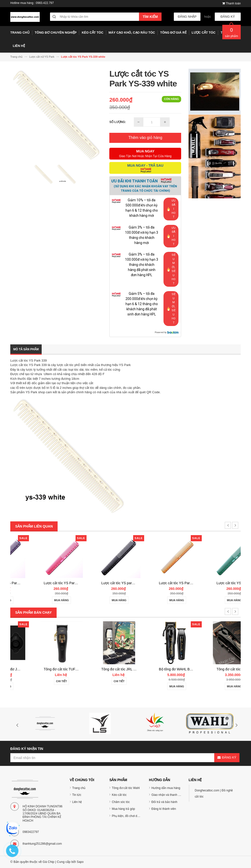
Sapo (80, 862)
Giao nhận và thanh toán (168, 795)
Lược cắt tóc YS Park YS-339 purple (49, 583)
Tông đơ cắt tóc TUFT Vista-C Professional (112, 669)
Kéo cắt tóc (119, 795)
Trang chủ (79, 788)
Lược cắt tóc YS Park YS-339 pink (105, 583)
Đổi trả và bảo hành (164, 802)
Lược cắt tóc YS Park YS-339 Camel (222, 583)
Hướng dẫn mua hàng (166, 788)
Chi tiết (97, 681)
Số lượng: (118, 122)
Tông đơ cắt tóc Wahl (126, 788)
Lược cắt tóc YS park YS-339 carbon (165, 583)
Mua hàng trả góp (123, 809)
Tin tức (77, 795)
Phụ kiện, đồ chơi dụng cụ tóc (131, 816)
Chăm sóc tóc (121, 802)
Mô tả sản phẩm (26, 349)
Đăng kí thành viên (164, 809)
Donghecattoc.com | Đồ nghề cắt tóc (214, 793)
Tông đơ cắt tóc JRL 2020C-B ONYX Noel (169, 669)
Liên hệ (77, 802)
